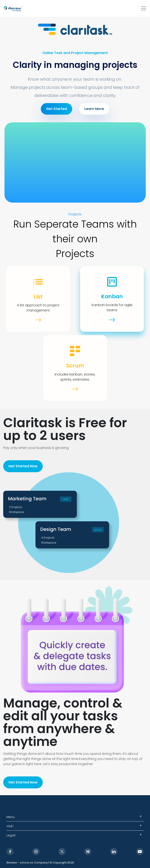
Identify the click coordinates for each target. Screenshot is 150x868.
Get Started (57, 109)
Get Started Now (23, 466)
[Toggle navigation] (144, 8)
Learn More (94, 109)
